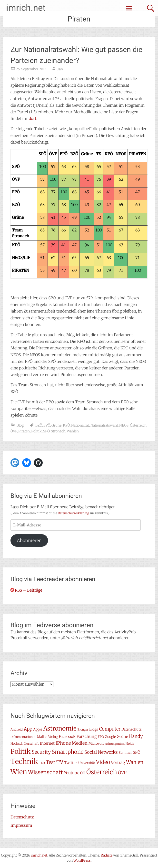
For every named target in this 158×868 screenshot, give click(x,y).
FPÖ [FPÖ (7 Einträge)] (101, 737)
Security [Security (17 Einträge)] (41, 752)
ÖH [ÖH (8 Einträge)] (83, 773)
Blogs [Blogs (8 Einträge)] (94, 729)
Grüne (56, 425)
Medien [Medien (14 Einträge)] (80, 743)
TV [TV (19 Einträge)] (60, 762)
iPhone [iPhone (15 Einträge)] (63, 743)
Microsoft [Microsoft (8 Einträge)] (96, 743)
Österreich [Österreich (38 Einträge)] (102, 772)
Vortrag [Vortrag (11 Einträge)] (118, 763)
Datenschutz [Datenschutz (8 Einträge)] (131, 729)
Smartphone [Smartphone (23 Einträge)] (68, 752)
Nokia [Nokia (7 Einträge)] (130, 744)
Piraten (24, 431)
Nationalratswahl (104, 425)
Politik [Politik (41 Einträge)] (21, 751)
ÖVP (14, 431)
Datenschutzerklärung (73, 513)
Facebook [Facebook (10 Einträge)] (67, 737)
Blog (20, 425)
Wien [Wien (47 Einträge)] (19, 772)
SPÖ (46, 431)
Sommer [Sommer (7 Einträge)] (125, 753)
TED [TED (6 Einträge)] (42, 763)
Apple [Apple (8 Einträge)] (38, 729)
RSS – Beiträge (26, 590)
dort (33, 118)
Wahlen (73, 431)
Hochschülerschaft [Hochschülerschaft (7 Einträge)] (25, 744)
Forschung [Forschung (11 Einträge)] (87, 736)
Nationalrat (80, 425)
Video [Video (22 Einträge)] (103, 762)
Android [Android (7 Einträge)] (17, 729)
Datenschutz (22, 817)
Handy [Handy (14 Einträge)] (136, 736)
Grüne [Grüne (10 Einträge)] (122, 737)
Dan (60, 69)
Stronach (58, 431)
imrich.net (26, 8)
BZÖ (39, 425)
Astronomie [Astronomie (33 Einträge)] (60, 728)
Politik (36, 431)
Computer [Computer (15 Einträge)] (110, 729)
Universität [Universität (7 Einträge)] (87, 763)
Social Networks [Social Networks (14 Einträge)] (101, 752)
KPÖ (66, 425)
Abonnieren (29, 540)
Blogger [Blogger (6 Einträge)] (83, 729)
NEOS (124, 425)
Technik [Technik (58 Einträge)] (24, 761)
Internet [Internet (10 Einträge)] (47, 743)
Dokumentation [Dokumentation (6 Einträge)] (22, 737)
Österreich (138, 425)
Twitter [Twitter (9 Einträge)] (71, 763)
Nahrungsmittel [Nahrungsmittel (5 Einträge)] (115, 744)
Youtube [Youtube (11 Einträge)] (72, 773)
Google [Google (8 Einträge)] (110, 737)
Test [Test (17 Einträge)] (51, 762)
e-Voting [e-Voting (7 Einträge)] (51, 737)
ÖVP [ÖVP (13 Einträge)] (122, 773)
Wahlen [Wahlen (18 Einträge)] (135, 762)
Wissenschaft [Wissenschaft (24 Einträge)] (45, 772)
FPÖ (47, 425)
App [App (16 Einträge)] (28, 729)
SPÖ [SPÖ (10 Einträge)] (137, 752)
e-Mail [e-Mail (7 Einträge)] (39, 737)
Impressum (21, 825)
